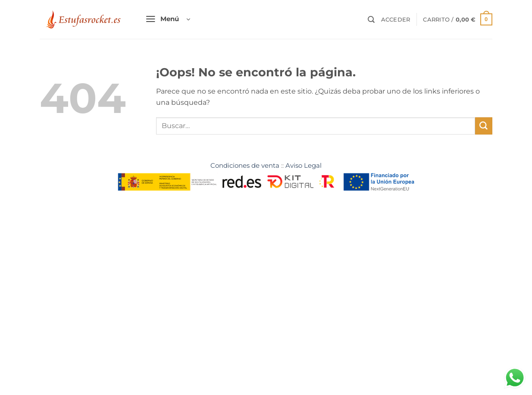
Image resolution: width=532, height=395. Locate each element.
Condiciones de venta (245, 166)
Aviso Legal (304, 166)
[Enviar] (484, 126)
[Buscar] (371, 20)
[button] (168, 20)
